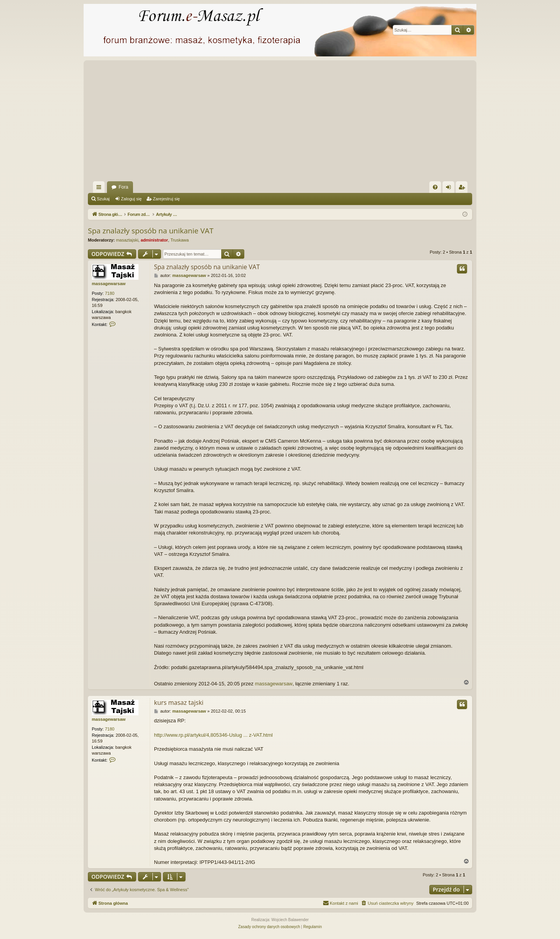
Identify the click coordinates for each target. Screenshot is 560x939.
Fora (123, 187)
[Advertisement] (321, 123)
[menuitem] (435, 187)
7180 (110, 293)
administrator (154, 240)
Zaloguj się (131, 199)
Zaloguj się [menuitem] (450, 189)
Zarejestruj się (166, 199)
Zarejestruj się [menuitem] (463, 189)
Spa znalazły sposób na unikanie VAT (151, 231)
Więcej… (100, 189)
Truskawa (179, 240)
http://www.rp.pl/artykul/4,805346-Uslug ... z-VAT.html (213, 735)
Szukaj (103, 199)
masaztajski (127, 240)
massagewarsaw (109, 284)
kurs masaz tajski (179, 702)
